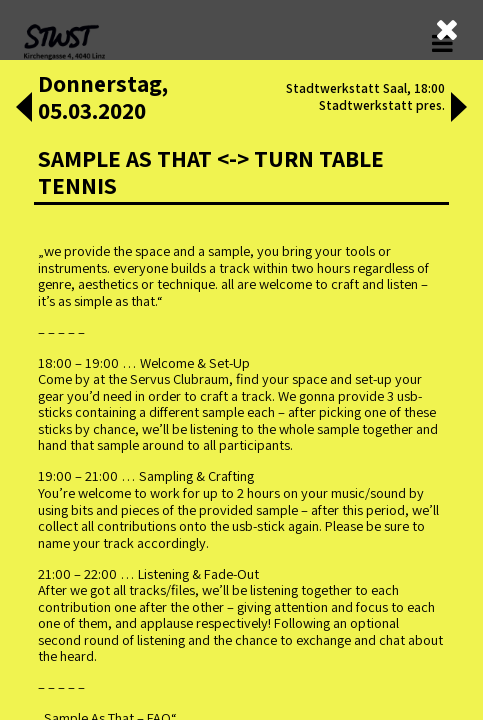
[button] (24, 109)
